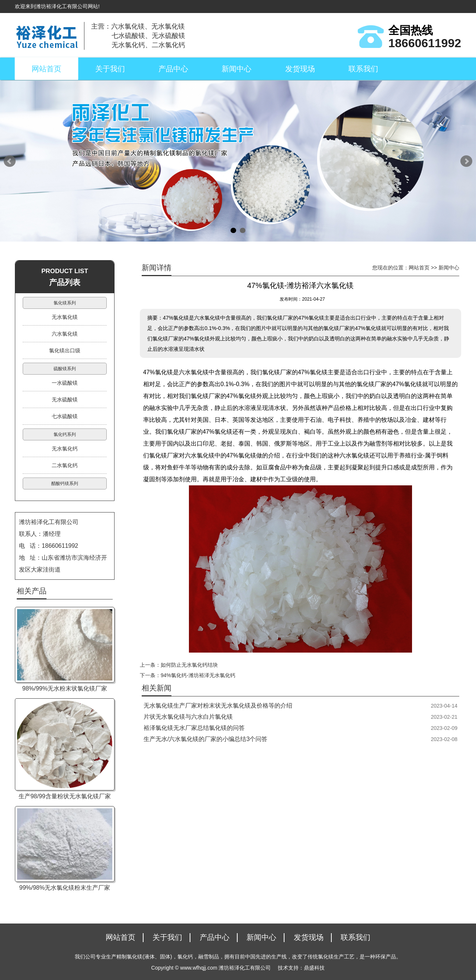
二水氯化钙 (65, 465)
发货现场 (300, 69)
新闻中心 (237, 69)
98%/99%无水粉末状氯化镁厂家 (65, 688)
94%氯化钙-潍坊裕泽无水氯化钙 (198, 675)
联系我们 (363, 69)
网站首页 (46, 69)
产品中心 (173, 69)
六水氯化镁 (65, 334)
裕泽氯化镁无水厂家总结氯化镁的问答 (194, 728)
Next (466, 161)
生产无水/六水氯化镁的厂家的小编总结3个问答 (205, 739)
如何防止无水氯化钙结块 (189, 665)
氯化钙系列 (65, 434)
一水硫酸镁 (65, 383)
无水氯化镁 (65, 317)
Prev (10, 161)
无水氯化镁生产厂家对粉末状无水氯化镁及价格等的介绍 (218, 706)
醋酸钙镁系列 (65, 483)
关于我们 (110, 69)
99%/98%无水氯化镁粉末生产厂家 (65, 888)
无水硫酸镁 (65, 400)
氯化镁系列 (65, 303)
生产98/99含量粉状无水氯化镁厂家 (65, 796)
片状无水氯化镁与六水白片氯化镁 (188, 717)
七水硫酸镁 (65, 416)
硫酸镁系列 (65, 369)
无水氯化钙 (65, 449)
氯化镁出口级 (65, 350)
